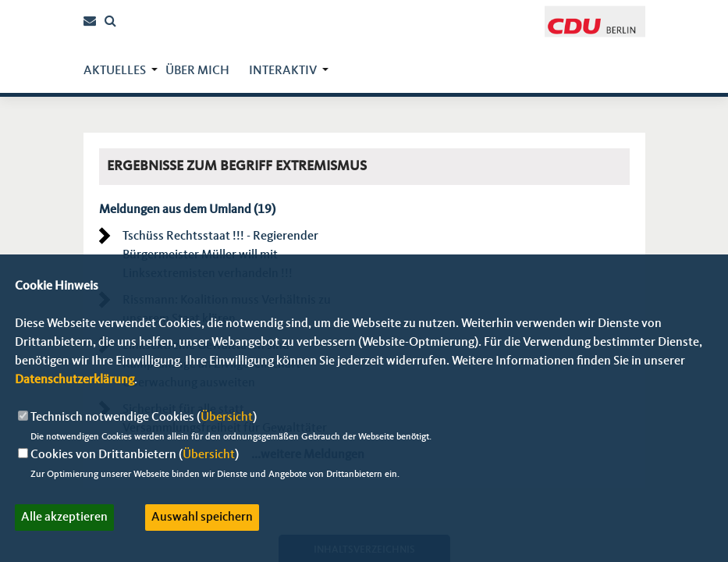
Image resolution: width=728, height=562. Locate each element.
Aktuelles (115, 71)
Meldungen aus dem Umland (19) (187, 210)
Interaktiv (283, 71)
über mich (197, 71)
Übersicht (227, 418)
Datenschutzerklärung (75, 380)
